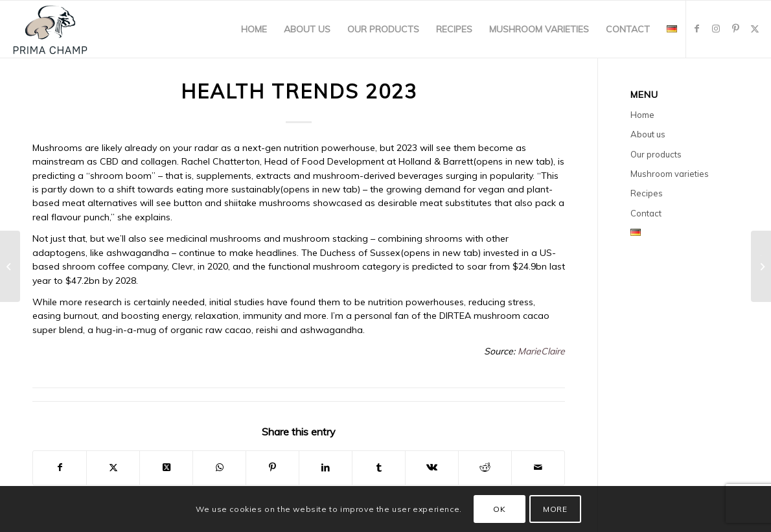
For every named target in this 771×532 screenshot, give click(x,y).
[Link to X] (755, 29)
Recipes (647, 193)
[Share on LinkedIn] (326, 468)
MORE (555, 509)
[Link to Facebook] (696, 29)
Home (642, 115)
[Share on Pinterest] (272, 468)
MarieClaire (541, 351)
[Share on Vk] (432, 468)
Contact (646, 213)
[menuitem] (254, 29)
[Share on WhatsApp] (219, 468)
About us (648, 134)
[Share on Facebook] (60, 468)
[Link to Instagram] (716, 29)
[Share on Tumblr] (379, 468)
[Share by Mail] (538, 468)
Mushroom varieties (670, 174)
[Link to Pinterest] (735, 29)
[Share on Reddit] (485, 468)
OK (499, 509)
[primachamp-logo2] (50, 29)
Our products (656, 154)
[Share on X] (113, 468)
